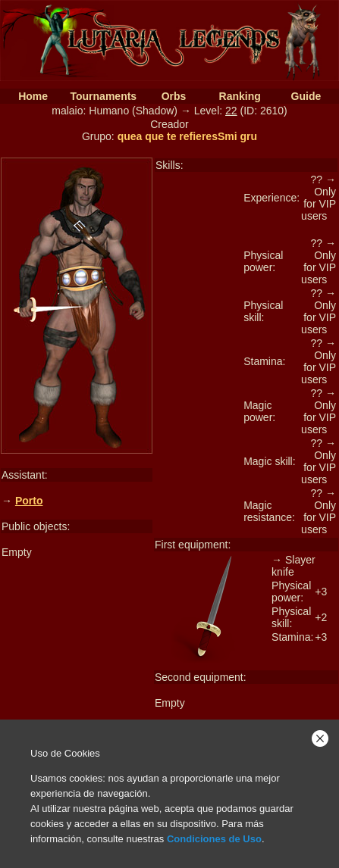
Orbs (174, 96)
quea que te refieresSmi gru (187, 136)
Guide (306, 96)
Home (33, 96)
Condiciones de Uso (214, 839)
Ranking (240, 96)
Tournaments (104, 96)
